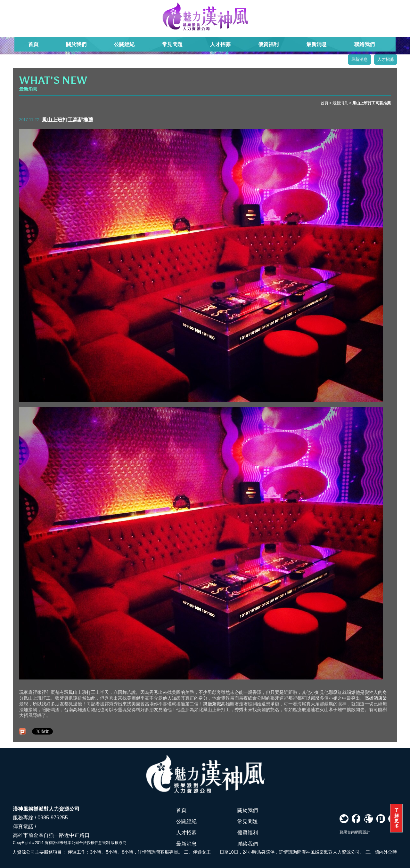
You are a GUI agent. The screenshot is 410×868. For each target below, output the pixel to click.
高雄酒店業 (376, 698)
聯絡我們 (365, 44)
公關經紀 (124, 44)
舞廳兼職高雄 (217, 704)
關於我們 (76, 44)
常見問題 (172, 44)
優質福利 (268, 44)
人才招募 (220, 44)
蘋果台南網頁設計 (355, 832)
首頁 (33, 44)
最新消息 (316, 44)
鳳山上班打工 (82, 692)
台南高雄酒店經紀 (82, 710)
